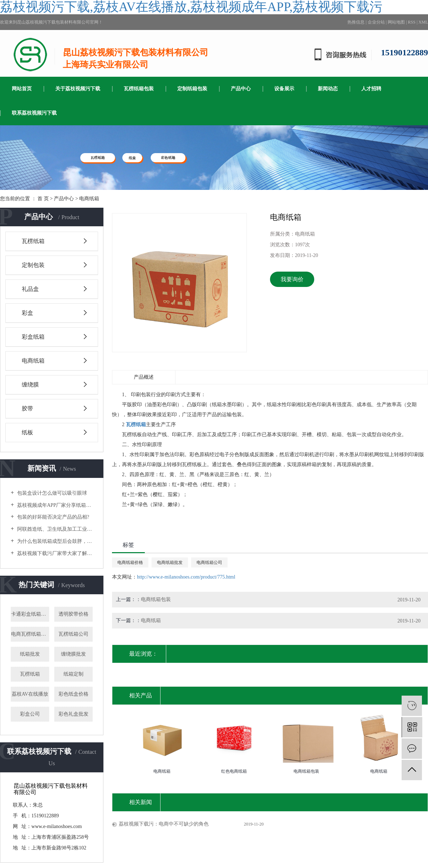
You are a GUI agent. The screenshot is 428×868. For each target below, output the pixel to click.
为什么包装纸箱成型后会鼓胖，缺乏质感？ (54, 541)
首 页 (43, 199)
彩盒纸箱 (33, 337)
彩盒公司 (30, 714)
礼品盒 (30, 289)
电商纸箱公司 (209, 562)
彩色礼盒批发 (73, 714)
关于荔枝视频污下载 (78, 89)
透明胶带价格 (73, 614)
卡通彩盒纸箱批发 (30, 614)
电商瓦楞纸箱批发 (30, 634)
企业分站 (376, 22)
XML (423, 22)
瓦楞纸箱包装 (139, 89)
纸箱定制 (73, 674)
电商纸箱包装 (156, 599)
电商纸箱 (89, 199)
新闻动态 (328, 89)
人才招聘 (371, 89)
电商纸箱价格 (130, 562)
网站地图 (396, 22)
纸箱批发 (30, 654)
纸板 (27, 432)
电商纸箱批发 (170, 562)
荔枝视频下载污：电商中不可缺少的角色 (164, 824)
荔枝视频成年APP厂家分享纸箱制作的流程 (54, 505)
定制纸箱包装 (192, 89)
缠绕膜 (30, 385)
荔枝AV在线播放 (30, 694)
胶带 (27, 408)
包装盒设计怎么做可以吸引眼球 (51, 493)
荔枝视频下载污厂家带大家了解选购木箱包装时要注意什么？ (54, 553)
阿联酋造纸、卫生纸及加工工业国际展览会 (54, 529)
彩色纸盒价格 (73, 694)
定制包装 (33, 265)
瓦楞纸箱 (33, 241)
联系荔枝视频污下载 (34, 113)
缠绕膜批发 (73, 654)
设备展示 (284, 89)
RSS (412, 22)
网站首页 (22, 89)
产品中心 (241, 89)
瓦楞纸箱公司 (73, 634)
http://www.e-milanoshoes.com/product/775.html (186, 577)
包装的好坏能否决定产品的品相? (52, 517)
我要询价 (292, 279)
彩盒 (27, 313)
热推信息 (356, 22)
